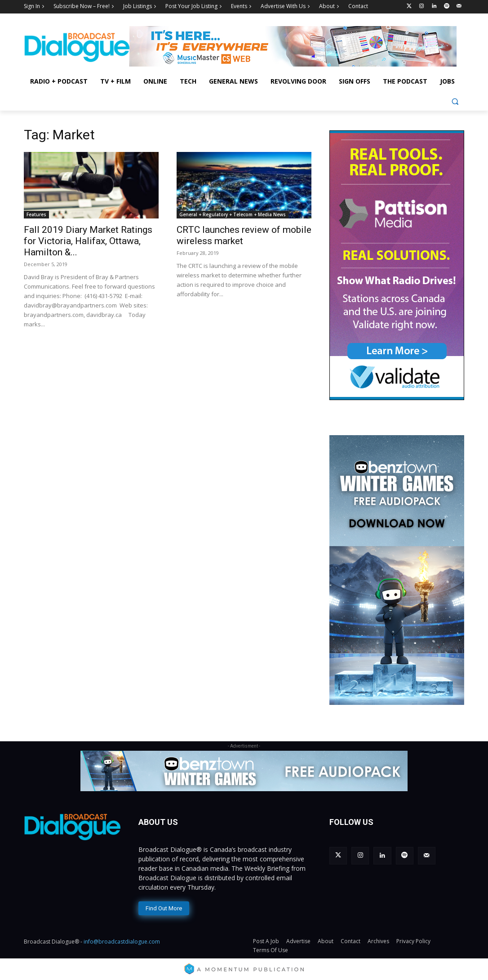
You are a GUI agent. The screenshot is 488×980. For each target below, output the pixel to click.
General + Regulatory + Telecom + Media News (233, 214)
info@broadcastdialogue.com (122, 940)
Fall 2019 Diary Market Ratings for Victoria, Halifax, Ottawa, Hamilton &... (88, 241)
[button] (455, 101)
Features (36, 214)
